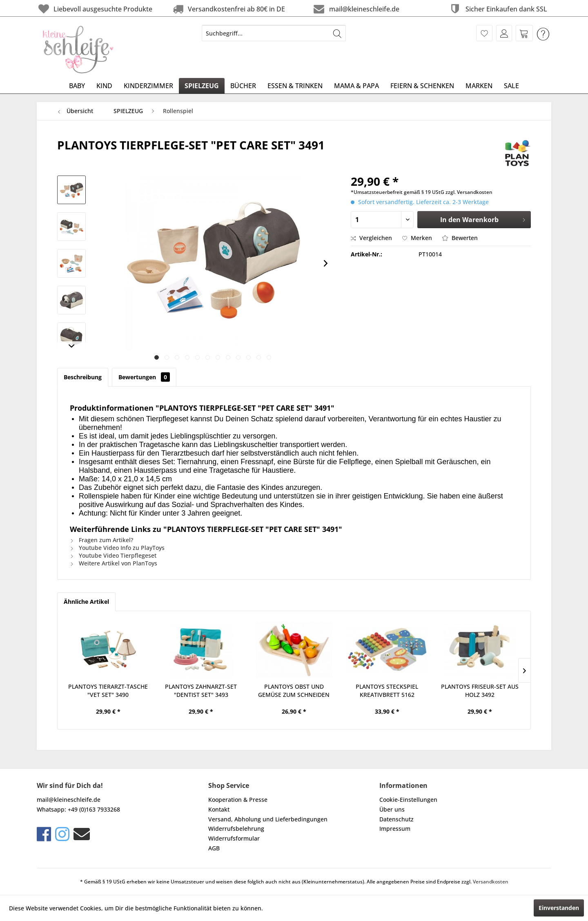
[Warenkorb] (524, 33)
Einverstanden (559, 908)
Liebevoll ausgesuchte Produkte (95, 9)
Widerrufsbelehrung (236, 829)
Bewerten (460, 238)
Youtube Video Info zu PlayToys (117, 548)
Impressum (395, 829)
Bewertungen (144, 377)
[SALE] (511, 86)
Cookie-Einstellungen (408, 800)
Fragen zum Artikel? (101, 540)
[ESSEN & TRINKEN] (295, 86)
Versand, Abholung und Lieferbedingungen (268, 819)
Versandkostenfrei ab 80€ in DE (228, 9)
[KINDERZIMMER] (148, 86)
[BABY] (77, 86)
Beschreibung (83, 377)
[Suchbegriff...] (274, 33)
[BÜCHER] (243, 86)
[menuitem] (274, 33)
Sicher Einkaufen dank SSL (498, 9)
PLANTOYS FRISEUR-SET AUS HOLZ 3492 (480, 691)
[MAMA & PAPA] (356, 86)
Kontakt (219, 809)
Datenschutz (396, 819)
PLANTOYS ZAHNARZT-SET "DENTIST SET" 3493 (201, 691)
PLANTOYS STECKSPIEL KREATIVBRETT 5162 (387, 691)
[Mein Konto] (504, 33)
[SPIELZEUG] (202, 86)
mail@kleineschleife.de (355, 9)
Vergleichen (371, 238)
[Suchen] (337, 33)
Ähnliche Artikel (86, 602)
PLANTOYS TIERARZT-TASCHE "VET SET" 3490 (108, 691)
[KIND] (104, 86)
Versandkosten (491, 882)
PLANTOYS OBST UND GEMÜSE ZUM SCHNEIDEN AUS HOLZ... (294, 691)
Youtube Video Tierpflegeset (113, 555)
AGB (214, 848)
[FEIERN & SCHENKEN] (422, 86)
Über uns (392, 809)
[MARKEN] (479, 86)
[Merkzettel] (484, 33)
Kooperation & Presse (238, 800)
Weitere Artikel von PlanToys (114, 563)
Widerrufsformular (234, 838)
